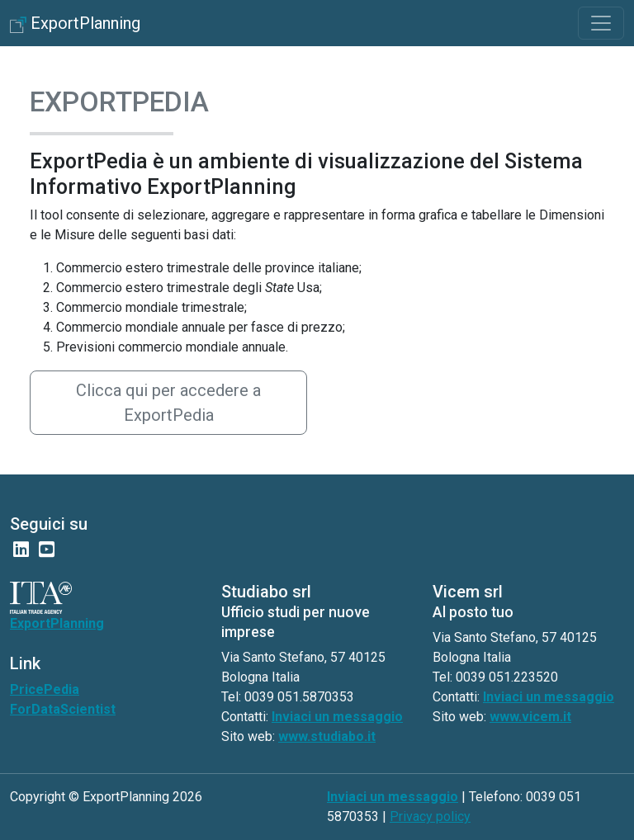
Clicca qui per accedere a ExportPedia (168, 403)
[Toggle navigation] (601, 23)
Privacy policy (430, 816)
